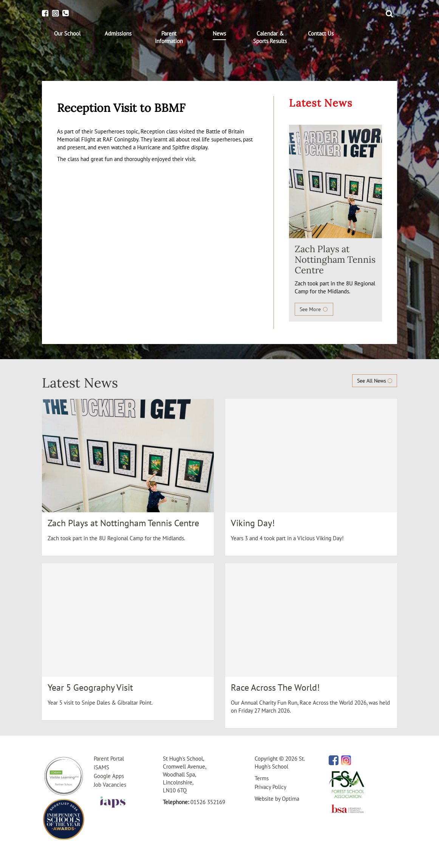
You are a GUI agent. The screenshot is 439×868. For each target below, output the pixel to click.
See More (314, 309)
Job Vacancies (110, 785)
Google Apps (109, 776)
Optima (291, 799)
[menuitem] (67, 34)
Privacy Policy (271, 787)
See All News (375, 381)
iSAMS (101, 767)
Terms (262, 778)
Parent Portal (109, 759)
